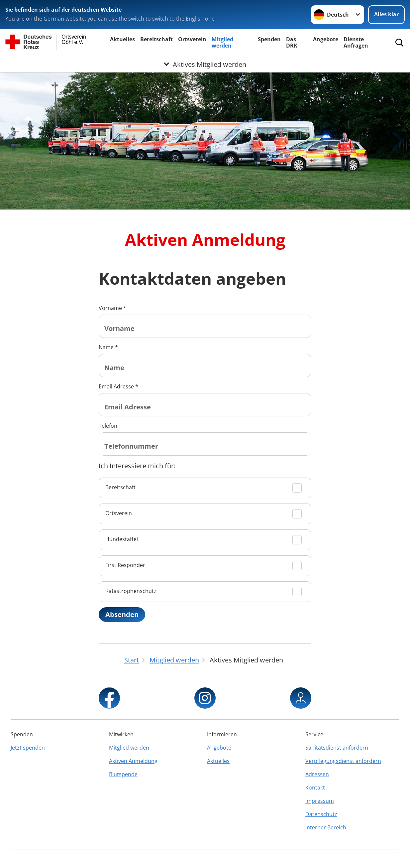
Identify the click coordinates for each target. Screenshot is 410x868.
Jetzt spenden (28, 748)
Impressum (320, 801)
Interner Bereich (326, 827)
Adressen (317, 774)
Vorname (112, 308)
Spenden (269, 39)
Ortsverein (192, 39)
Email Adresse (118, 386)
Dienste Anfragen (356, 42)
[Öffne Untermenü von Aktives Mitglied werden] (205, 64)
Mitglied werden (222, 42)
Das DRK (292, 42)
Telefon (108, 426)
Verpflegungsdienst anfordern (343, 761)
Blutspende (123, 774)
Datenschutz (321, 814)
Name (108, 347)
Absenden (122, 614)
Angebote (326, 39)
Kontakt (315, 788)
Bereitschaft (156, 39)
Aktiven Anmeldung (133, 761)
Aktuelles (122, 39)
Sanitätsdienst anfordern (337, 748)
